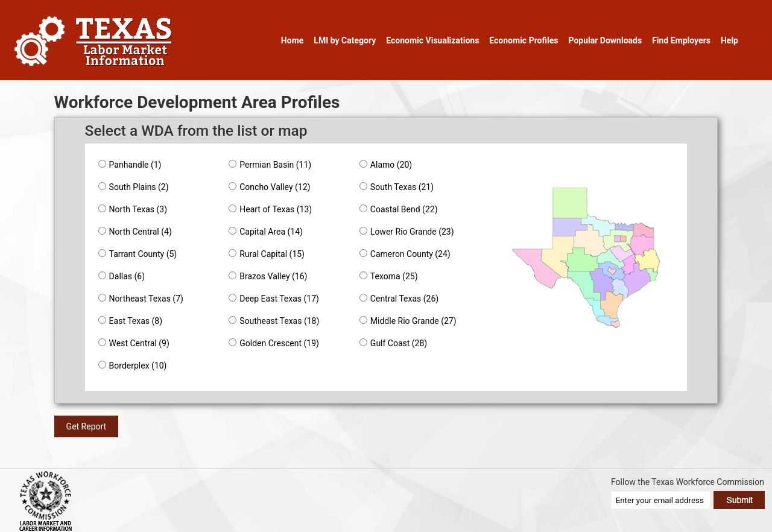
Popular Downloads (605, 40)
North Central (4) (135, 232)
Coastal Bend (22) (399, 209)
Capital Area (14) (266, 232)
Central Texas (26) (399, 299)
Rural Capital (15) (267, 254)
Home (292, 40)
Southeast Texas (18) (274, 321)
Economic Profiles (524, 40)
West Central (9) (134, 343)
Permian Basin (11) (270, 165)
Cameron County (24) (405, 254)
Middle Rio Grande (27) (408, 321)
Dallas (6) (122, 276)
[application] (587, 261)
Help (729, 40)
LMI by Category (345, 40)
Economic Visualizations (432, 40)
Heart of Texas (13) (270, 209)
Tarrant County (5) (138, 254)
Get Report (87, 426)
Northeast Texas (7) (141, 299)
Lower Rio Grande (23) (407, 232)
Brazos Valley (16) (268, 276)
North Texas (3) (133, 209)
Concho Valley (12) (269, 187)
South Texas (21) (397, 187)
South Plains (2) (134, 187)
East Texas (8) (130, 321)
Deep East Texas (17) (274, 299)
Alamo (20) (386, 165)
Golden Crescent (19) (274, 343)
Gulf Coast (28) (393, 343)
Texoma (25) (389, 276)
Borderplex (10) (133, 366)
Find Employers (681, 40)
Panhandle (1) (130, 165)
